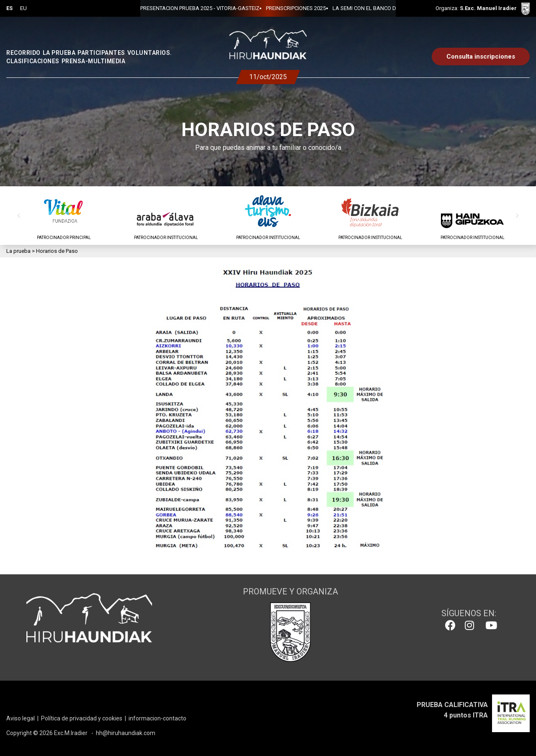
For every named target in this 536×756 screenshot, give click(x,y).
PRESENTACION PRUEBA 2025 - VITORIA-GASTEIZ (171, 8)
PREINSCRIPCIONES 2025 (267, 8)
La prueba (18, 251)
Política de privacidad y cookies (82, 718)
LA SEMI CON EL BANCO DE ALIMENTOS (353, 8)
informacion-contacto (157, 718)
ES (9, 8)
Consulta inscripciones (481, 57)
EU (23, 8)
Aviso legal (21, 718)
